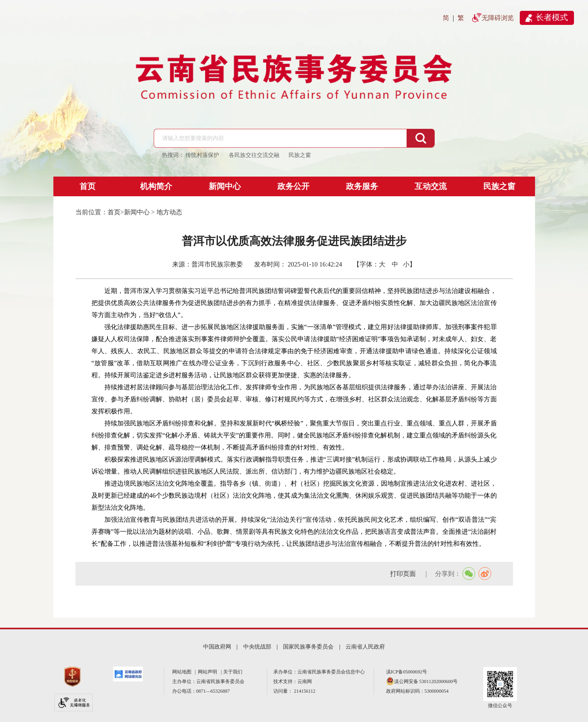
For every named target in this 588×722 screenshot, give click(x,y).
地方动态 (169, 212)
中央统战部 (257, 647)
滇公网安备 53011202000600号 (426, 681)
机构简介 (156, 186)
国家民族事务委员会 (308, 647)
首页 (87, 186)
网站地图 (183, 672)
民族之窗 (499, 186)
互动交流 (431, 186)
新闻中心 (225, 186)
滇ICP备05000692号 (407, 672)
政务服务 (362, 186)
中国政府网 (217, 647)
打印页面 (404, 574)
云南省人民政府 (365, 647)
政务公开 (293, 186)
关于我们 (233, 672)
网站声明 (209, 672)
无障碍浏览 (498, 18)
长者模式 (552, 17)
